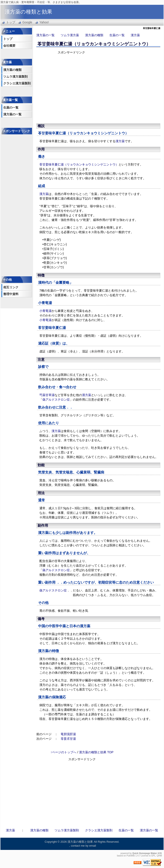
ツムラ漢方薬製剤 (15, 77)
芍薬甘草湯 (47, 395)
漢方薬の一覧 (45, 35)
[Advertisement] (95, 88)
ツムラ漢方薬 (70, 35)
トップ (11, 22)
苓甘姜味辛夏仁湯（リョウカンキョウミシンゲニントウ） (94, 44)
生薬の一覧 (117, 35)
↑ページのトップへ (63, 752)
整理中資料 (11, 294)
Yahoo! (44, 22)
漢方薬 (135, 35)
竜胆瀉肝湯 (68, 734)
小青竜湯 (45, 303)
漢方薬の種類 (94, 35)
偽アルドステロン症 (56, 400)
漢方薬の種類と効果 (28, 12)
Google (27, 22)
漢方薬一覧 (10, 100)
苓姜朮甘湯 (68, 739)
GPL (153, 856)
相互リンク (11, 287)
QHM (159, 856)
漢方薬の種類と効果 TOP (96, 752)
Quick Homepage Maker (145, 853)
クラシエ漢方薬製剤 (17, 83)
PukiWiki (131, 856)
